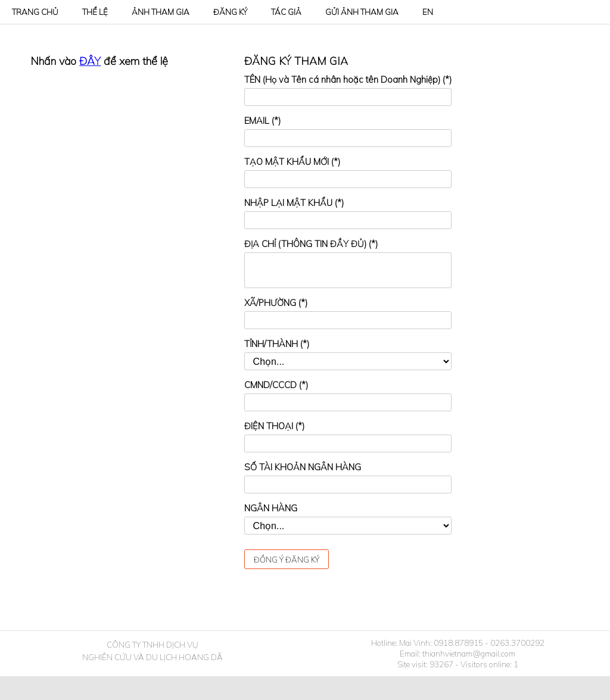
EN (428, 12)
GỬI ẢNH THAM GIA (362, 12)
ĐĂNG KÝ (230, 12)
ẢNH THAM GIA (161, 12)
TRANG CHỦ (35, 12)
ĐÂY (90, 61)
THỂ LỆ (95, 12)
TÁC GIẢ (286, 12)
